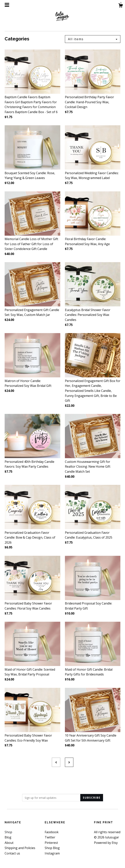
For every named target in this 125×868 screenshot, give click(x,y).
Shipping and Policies (20, 848)
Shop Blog (52, 848)
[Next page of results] (69, 762)
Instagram (52, 853)
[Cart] (121, 6)
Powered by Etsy (106, 843)
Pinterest (51, 843)
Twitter (50, 837)
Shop (8, 832)
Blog (8, 837)
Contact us (12, 853)
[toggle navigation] (7, 5)
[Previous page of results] (56, 762)
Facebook (52, 832)
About (9, 843)
